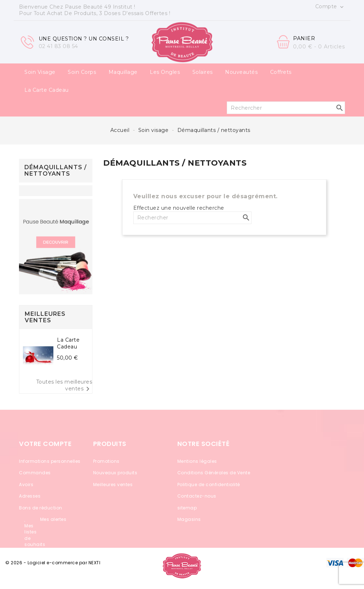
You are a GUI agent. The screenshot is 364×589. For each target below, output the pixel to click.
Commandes (35, 473)
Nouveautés (241, 72)
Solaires (203, 72)
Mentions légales (197, 461)
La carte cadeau (47, 90)
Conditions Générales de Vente (214, 473)
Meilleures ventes (113, 484)
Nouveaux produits (115, 473)
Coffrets (281, 72)
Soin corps (82, 72)
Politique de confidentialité (209, 484)
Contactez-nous (197, 496)
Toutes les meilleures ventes (64, 386)
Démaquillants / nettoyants (56, 170)
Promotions (106, 461)
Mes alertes (53, 519)
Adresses (30, 496)
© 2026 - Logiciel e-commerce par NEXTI (53, 563)
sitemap (187, 508)
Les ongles (165, 72)
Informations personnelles (50, 461)
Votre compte (45, 444)
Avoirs (26, 484)
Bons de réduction (41, 508)
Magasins (189, 519)
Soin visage (40, 72)
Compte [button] (330, 7)
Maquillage (123, 72)
